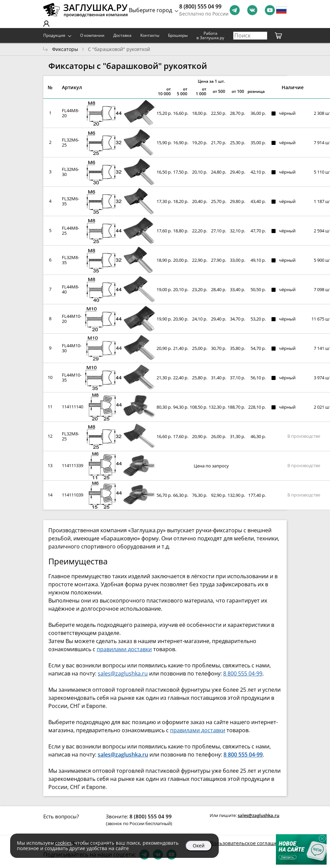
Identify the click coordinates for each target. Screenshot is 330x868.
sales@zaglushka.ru (123, 673)
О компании (92, 35)
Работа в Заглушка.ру (210, 36)
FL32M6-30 (70, 172)
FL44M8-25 (70, 231)
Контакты (150, 35)
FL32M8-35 (70, 260)
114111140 (73, 407)
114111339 (73, 465)
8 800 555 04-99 (243, 673)
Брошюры (178, 35)
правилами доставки (124, 649)
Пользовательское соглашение (248, 843)
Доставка (122, 35)
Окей (199, 846)
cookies (63, 843)
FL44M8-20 (70, 113)
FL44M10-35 (72, 377)
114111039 (73, 495)
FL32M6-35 (70, 201)
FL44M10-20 (72, 319)
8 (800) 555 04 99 (200, 6)
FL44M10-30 (72, 348)
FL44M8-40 (70, 289)
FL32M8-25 (70, 436)
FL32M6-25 (70, 142)
